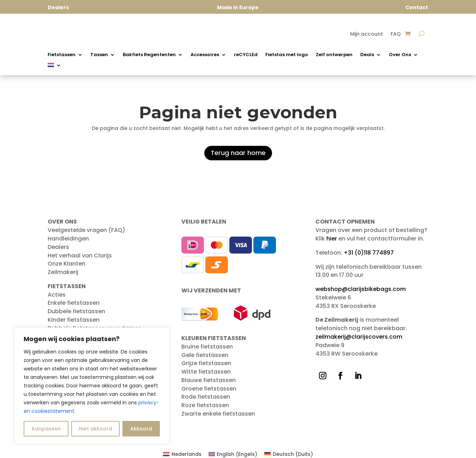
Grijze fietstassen (206, 363)
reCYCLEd (246, 55)
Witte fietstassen (206, 372)
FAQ (396, 34)
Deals (367, 55)
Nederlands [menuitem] (186, 454)
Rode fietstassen (206, 397)
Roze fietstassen (205, 405)
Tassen (99, 55)
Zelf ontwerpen (334, 55)
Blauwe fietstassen (209, 380)
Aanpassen (46, 429)
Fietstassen (62, 55)
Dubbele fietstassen (76, 311)
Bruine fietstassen (207, 347)
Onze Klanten (67, 264)
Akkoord (141, 429)
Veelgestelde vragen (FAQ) (86, 230)
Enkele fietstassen (74, 303)
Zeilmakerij (63, 272)
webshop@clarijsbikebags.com (361, 289)
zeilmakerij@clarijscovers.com (359, 337)
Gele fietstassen (205, 355)
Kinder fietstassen (74, 320)
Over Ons (400, 55)
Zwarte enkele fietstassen (218, 414)
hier (332, 239)
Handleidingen (68, 239)
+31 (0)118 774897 (369, 253)
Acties (57, 295)
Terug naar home (238, 153)
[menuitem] (54, 66)
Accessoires (205, 55)
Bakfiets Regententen (149, 55)
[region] (92, 386)
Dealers (58, 247)
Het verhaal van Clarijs (80, 255)
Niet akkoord (96, 429)
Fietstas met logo (287, 55)
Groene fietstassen (209, 389)
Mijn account (366, 34)
